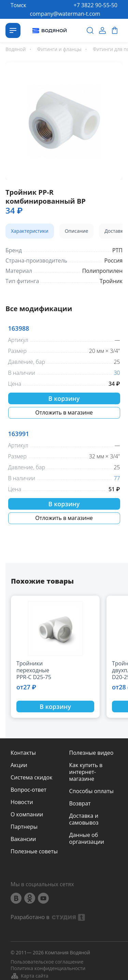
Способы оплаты (91, 791)
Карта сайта (30, 976)
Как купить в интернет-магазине (86, 772)
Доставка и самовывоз (84, 819)
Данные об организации (87, 838)
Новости (22, 802)
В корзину (64, 398)
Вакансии (23, 839)
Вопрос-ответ (29, 790)
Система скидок (31, 777)
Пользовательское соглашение (47, 962)
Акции (19, 765)
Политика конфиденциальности (48, 968)
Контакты (23, 753)
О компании (27, 814)
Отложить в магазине (64, 412)
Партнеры (24, 827)
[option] (64, 120)
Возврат (80, 803)
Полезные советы (34, 851)
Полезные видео (91, 753)
